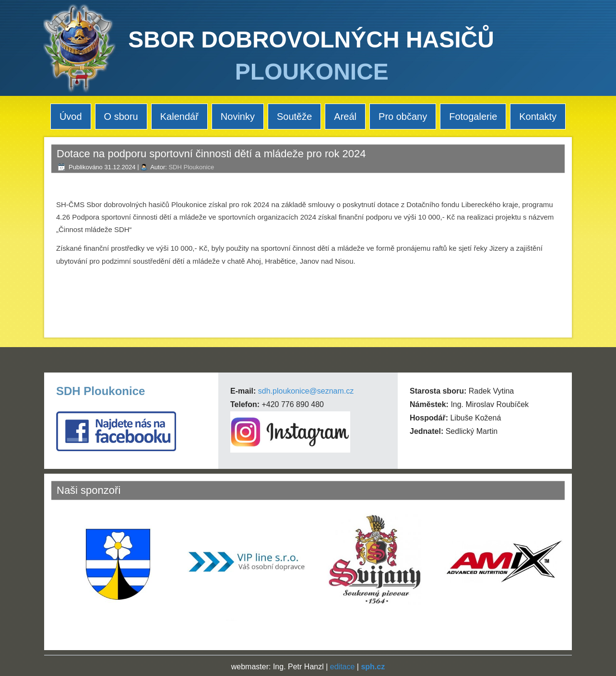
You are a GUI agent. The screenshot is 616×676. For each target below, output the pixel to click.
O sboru (121, 117)
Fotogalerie (473, 117)
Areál (345, 117)
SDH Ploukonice (191, 167)
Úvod (71, 117)
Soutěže (294, 117)
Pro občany (403, 117)
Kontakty (538, 117)
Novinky (238, 117)
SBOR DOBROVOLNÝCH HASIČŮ (311, 40)
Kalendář (179, 117)
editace (343, 667)
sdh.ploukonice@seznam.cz (306, 391)
